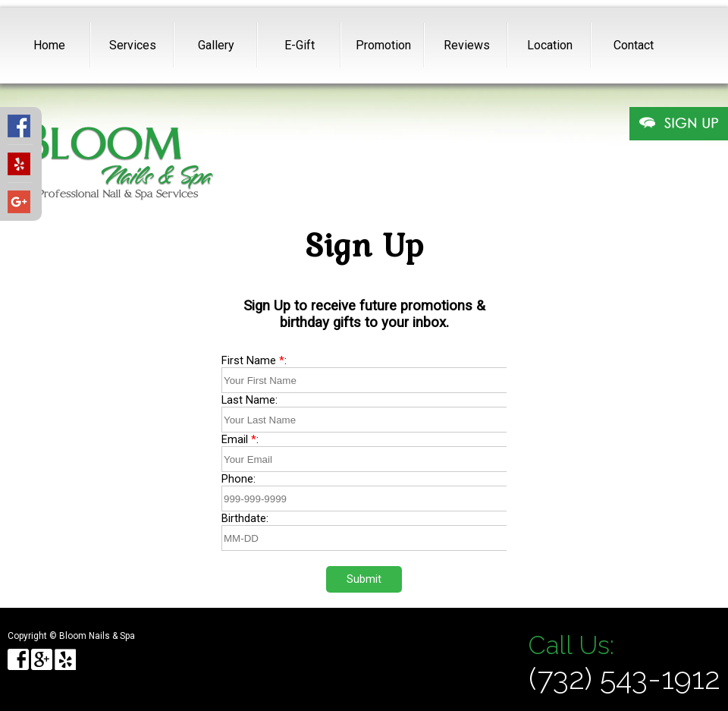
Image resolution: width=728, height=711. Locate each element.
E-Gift (300, 45)
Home (49, 45)
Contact (634, 45)
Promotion (383, 45)
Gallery (216, 45)
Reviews (467, 45)
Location (550, 45)
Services (133, 45)
